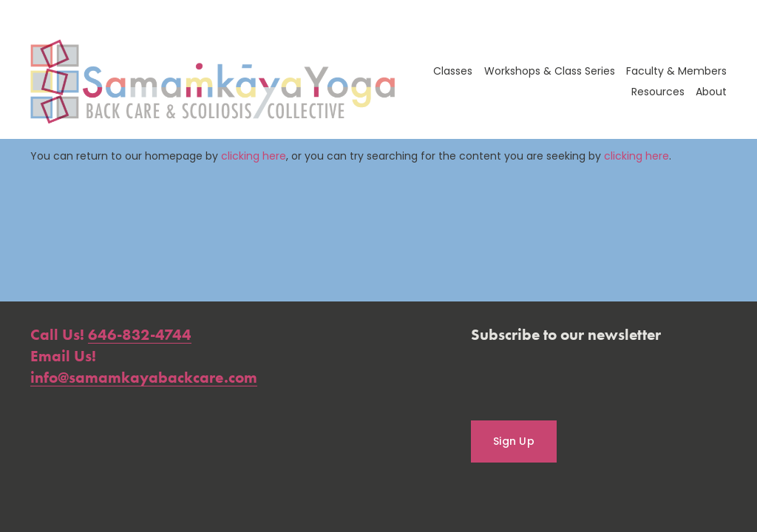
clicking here (254, 156)
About (711, 92)
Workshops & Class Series (550, 71)
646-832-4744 (140, 335)
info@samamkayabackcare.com (144, 378)
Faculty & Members (676, 71)
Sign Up (514, 441)
